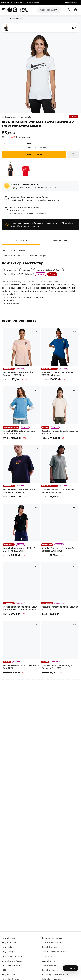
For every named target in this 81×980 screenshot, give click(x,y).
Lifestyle (6, 255)
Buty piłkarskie (9, 938)
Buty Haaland (8, 947)
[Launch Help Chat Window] (71, 968)
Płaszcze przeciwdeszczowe (55, 974)
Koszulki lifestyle (38, 255)
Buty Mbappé (8, 952)
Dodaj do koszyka (34, 154)
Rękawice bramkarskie (52, 938)
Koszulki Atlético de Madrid (54, 952)
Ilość (4, 143)
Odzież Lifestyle (20, 255)
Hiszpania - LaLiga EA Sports (49, 270)
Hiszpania (26, 270)
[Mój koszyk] (76, 10)
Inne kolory (6, 162)
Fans (4, 19)
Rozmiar (29, 143)
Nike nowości (10, 270)
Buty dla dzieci (9, 974)
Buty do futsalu (9, 942)
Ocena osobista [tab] (60, 241)
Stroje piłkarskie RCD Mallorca (18, 274)
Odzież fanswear (16, 19)
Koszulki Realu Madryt (52, 942)
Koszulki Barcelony (50, 947)
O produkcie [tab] (21, 241)
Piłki (4, 970)
